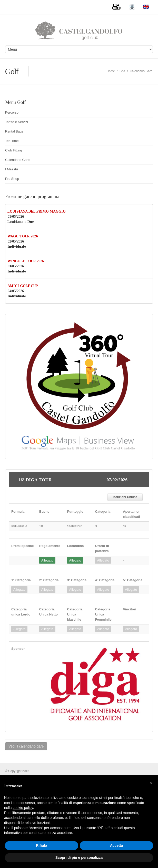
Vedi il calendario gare (26, 746)
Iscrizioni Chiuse (125, 497)
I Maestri (12, 169)
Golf (122, 71)
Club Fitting (14, 150)
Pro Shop (12, 179)
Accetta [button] (117, 845)
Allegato (47, 560)
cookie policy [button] (23, 808)
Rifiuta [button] (42, 845)
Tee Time (12, 141)
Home (111, 71)
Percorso (12, 112)
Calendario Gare (17, 160)
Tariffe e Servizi (17, 122)
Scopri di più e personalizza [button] (79, 858)
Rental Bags (14, 131)
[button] (151, 783)
